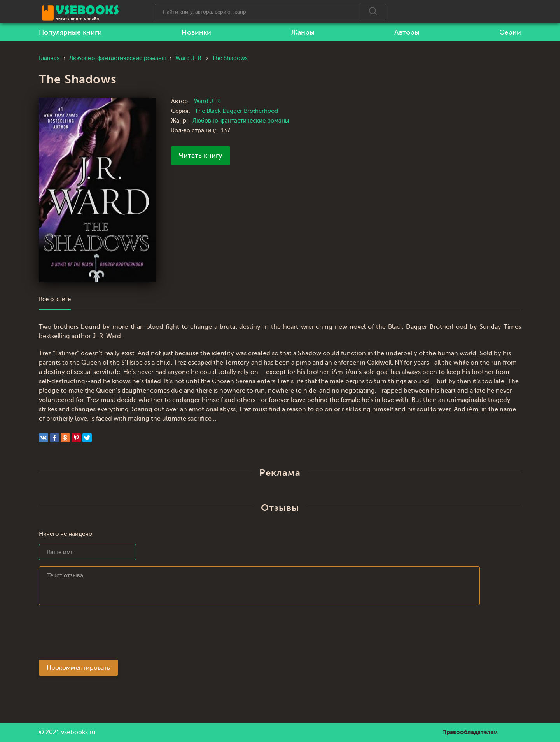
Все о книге (55, 299)
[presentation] (98, 635)
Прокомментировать (78, 668)
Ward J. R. (208, 101)
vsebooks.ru (78, 732)
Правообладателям (470, 732)
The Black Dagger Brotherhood (236, 111)
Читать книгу (201, 156)
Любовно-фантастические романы (241, 121)
